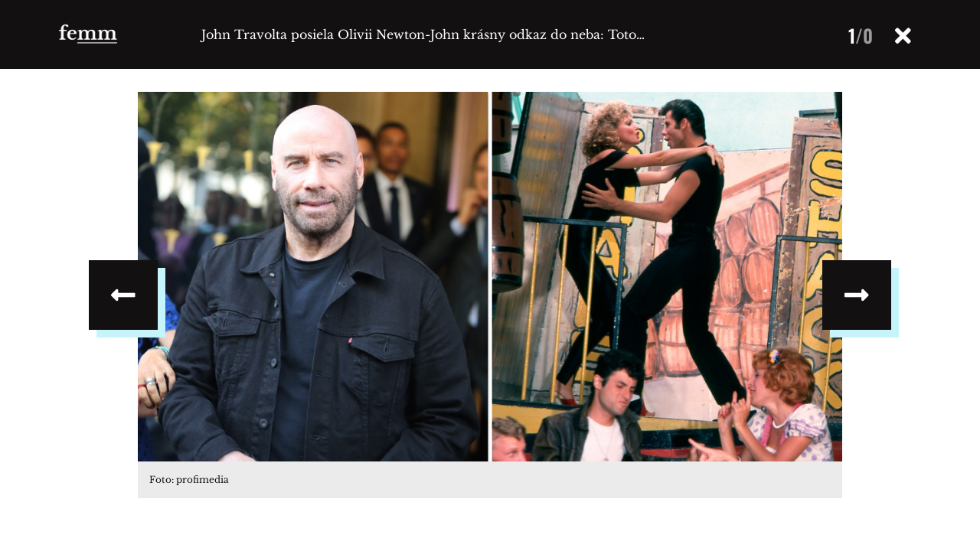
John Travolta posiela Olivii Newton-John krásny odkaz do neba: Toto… (423, 34)
